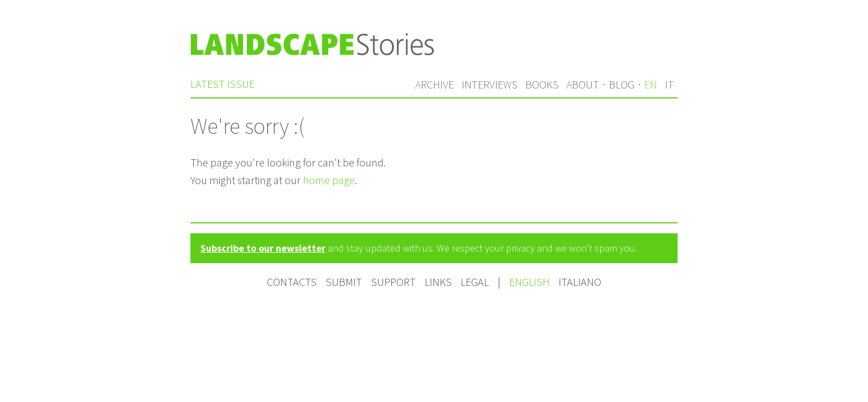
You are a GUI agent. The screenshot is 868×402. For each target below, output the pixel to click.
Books (542, 84)
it (669, 84)
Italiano (580, 282)
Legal (475, 282)
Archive (435, 84)
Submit (344, 282)
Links (438, 282)
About (583, 84)
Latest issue (223, 84)
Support (393, 282)
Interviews (490, 84)
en (651, 84)
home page (329, 180)
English (531, 282)
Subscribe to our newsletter (263, 248)
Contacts (292, 282)
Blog (622, 84)
